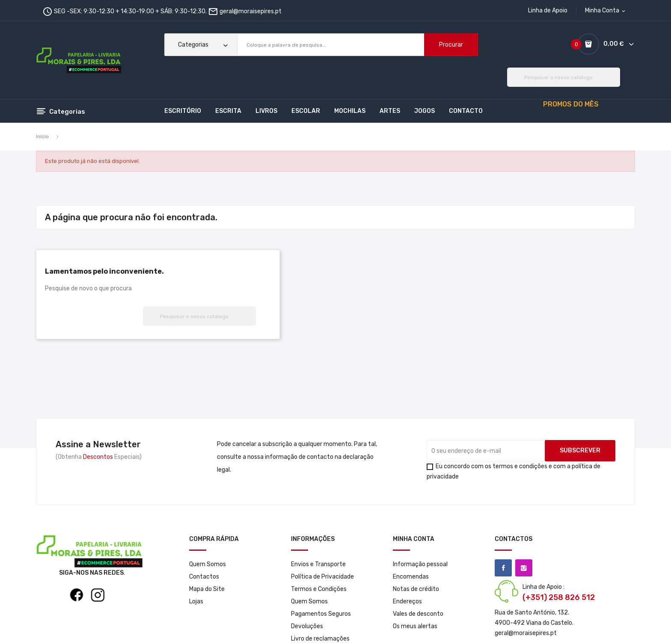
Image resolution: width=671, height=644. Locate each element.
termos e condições (520, 466)
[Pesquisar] (564, 77)
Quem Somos (208, 564)
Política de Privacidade (322, 577)
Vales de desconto (418, 614)
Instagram (524, 568)
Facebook (503, 568)
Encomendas (411, 577)
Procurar (451, 45)
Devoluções (307, 626)
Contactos (204, 577)
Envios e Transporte (318, 564)
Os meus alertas (415, 626)
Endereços (407, 601)
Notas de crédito (416, 589)
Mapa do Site (207, 589)
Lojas (196, 601)
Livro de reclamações (320, 639)
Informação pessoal (420, 564)
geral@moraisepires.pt (251, 11)
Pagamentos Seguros (321, 614)
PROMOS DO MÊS (571, 104)
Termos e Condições (319, 589)
